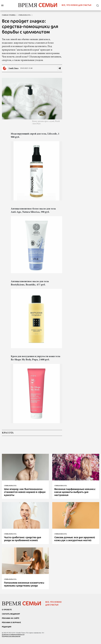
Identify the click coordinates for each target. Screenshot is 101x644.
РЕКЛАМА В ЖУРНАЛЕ (11, 622)
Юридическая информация (11, 636)
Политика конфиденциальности (13, 635)
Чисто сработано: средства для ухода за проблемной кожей (23, 539)
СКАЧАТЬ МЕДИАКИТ (11, 614)
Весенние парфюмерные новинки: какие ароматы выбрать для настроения (75, 492)
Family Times (14, 68)
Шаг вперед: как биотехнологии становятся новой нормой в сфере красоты (25, 492)
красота (8, 433)
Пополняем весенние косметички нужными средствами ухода (24, 584)
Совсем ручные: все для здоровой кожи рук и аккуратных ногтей (75, 539)
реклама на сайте (11, 618)
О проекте (7, 610)
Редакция (7, 627)
